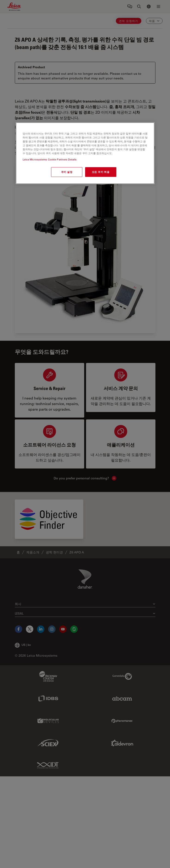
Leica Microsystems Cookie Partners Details (50, 159)
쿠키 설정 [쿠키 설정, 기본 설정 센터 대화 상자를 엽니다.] (67, 172)
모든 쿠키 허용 (101, 172)
